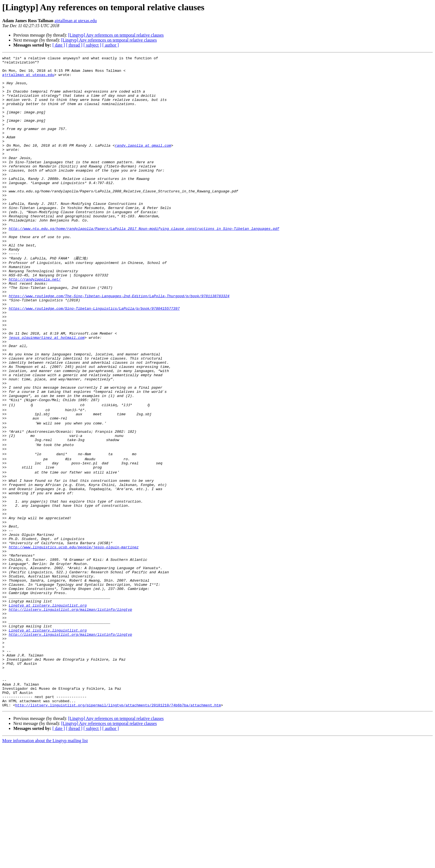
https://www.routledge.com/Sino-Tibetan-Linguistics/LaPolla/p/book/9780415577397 (94, 358)
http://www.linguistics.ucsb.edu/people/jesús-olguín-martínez (74, 638)
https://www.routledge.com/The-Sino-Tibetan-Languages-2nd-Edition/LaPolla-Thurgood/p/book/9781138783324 (119, 343)
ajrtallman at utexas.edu (75, 21)
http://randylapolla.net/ (35, 324)
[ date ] (59, 45)
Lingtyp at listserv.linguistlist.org (48, 708)
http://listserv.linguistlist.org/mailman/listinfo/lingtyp (70, 713)
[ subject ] (92, 45)
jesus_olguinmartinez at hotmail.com (46, 393)
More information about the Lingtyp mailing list (45, 863)
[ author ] (111, 45)
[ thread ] (74, 45)
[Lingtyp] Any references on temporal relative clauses (116, 35)
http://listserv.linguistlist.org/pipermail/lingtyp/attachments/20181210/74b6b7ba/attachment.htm (118, 828)
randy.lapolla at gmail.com (143, 164)
